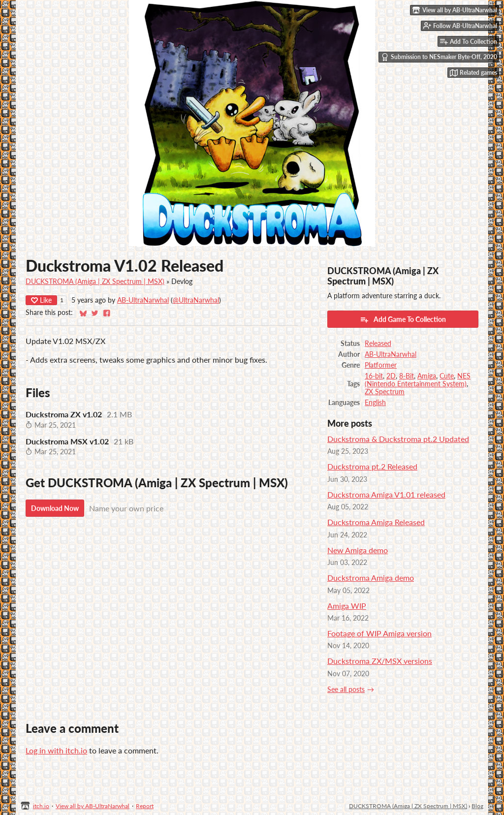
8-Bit (407, 376)
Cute (447, 376)
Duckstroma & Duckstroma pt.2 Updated (398, 439)
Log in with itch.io (56, 750)
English (375, 403)
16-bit (374, 376)
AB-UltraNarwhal (143, 300)
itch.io (41, 806)
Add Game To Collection (403, 319)
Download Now (55, 508)
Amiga (427, 376)
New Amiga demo (358, 550)
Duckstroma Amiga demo (371, 578)
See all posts (346, 690)
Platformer (381, 365)
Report (145, 806)
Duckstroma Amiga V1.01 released (386, 494)
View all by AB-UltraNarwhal (93, 806)
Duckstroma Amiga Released (376, 522)
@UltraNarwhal (196, 300)
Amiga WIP (347, 606)
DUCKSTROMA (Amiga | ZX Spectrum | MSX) (95, 282)
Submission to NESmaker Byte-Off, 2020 (439, 57)
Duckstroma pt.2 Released (372, 466)
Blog (477, 806)
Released (378, 344)
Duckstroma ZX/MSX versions (380, 661)
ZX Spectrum (385, 392)
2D (391, 376)
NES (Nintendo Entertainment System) (418, 380)
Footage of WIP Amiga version (379, 633)
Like (41, 300)
